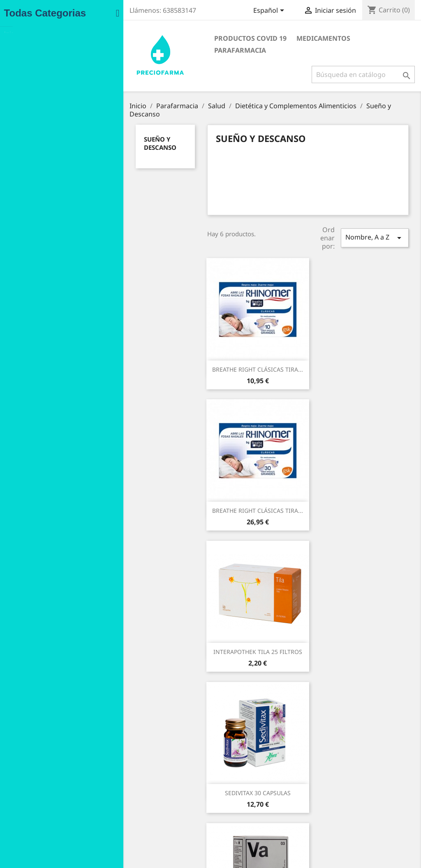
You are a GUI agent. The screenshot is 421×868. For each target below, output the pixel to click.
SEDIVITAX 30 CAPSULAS (294, 508)
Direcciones (241, 817)
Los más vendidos (52, 797)
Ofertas (38, 775)
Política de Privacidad (156, 797)
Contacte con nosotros (157, 818)
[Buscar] (358, 63)
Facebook (234, 852)
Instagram (252, 852)
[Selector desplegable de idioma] (265, 11)
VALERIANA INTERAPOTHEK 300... (180, 649)
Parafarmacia (308, 38)
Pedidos (236, 796)
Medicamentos (246, 38)
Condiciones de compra (159, 786)
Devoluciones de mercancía (263, 785)
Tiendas (137, 839)
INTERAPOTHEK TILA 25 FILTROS (180, 508)
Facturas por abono (252, 806)
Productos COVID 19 (173, 38)
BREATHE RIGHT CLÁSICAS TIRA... (180, 367)
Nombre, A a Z (356, 238)
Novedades (43, 786)
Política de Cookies (152, 807)
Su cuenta (243, 763)
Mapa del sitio (146, 829)
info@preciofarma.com (360, 839)
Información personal (255, 774)
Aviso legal (141, 775)
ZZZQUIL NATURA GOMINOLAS (293, 649)
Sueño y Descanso (72, 142)
